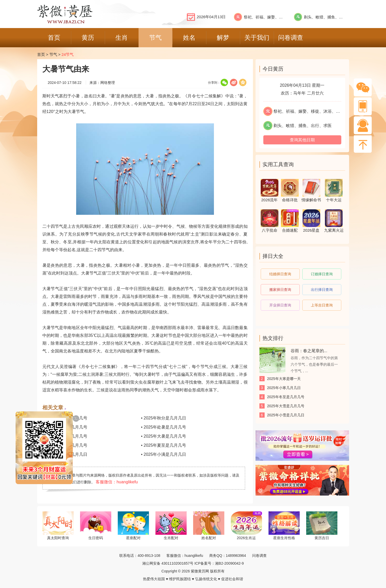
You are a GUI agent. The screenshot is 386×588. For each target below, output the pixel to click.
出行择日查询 (322, 290)
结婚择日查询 (280, 274)
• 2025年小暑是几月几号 (65, 445)
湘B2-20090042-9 (229, 563)
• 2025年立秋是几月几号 (65, 436)
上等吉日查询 (322, 305)
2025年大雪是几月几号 (286, 406)
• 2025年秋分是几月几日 (164, 418)
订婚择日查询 (322, 274)
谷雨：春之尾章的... (309, 351)
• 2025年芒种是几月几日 (65, 454)
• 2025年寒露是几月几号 (65, 418)
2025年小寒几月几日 (284, 388)
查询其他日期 (302, 140)
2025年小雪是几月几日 (286, 415)
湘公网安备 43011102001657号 (168, 563)
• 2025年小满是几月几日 (164, 454)
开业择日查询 (280, 305)
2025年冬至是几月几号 (286, 397)
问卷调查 (259, 556)
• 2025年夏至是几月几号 (164, 445)
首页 (41, 54)
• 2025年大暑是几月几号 (164, 436)
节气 (53, 54)
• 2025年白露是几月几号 (65, 427)
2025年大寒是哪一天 (284, 379)
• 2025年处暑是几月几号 (164, 427)
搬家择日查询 (280, 290)
